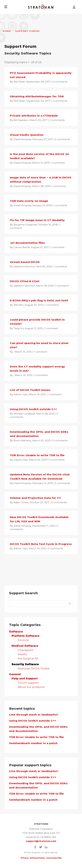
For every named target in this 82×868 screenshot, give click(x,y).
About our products (31, 687)
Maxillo (22, 654)
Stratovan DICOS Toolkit (33, 668)
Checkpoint (25, 650)
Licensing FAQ (54, 858)
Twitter (41, 847)
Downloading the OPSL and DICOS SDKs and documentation (38, 729)
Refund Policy (37, 858)
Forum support (28, 683)
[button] (6, 7)
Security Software (25, 664)
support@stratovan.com (41, 841)
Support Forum (27, 31)
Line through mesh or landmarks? (34, 715)
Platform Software (25, 636)
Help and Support (25, 678)
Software (16, 632)
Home (7, 31)
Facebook (35, 847)
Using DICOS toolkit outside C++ (33, 721)
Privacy (25, 858)
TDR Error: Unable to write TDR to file (36, 737)
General (15, 674)
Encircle (23, 640)
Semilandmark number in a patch (33, 743)
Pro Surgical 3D (28, 658)
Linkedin (46, 847)
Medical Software (25, 646)
